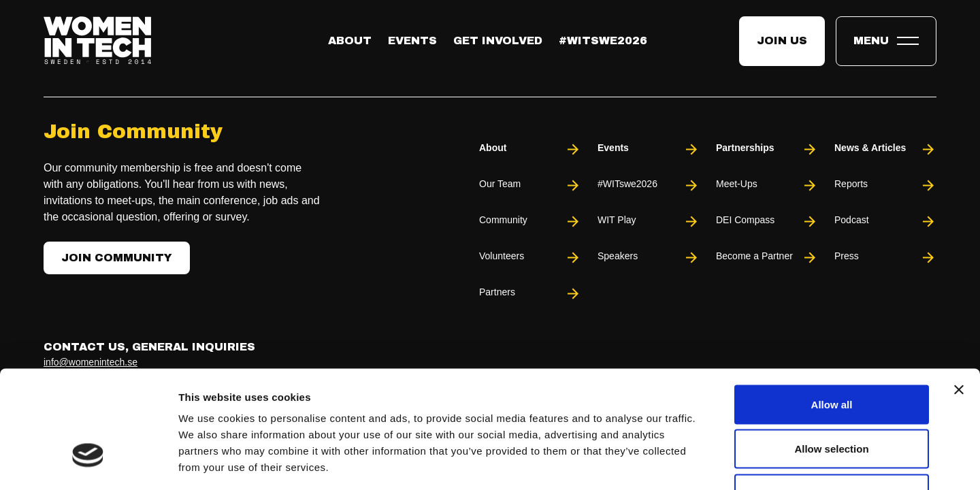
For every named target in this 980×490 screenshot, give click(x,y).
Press (885, 258)
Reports (885, 185)
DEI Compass (767, 222)
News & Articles (885, 149)
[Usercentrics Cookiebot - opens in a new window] (88, 463)
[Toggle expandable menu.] (886, 41)
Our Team (530, 185)
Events (412, 40)
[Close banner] (959, 297)
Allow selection (831, 356)
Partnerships (767, 149)
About (350, 40)
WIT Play (649, 222)
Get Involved (498, 40)
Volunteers (530, 258)
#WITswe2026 (603, 40)
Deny (832, 401)
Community (530, 222)
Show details (714, 463)
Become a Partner (767, 258)
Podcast (885, 222)
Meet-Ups (767, 185)
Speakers (649, 258)
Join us (782, 40)
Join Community (117, 258)
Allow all (832, 311)
